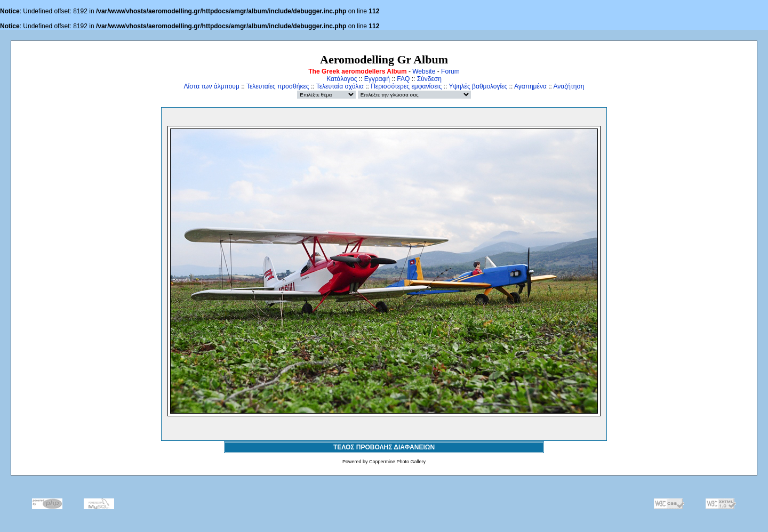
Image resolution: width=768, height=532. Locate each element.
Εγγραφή (377, 79)
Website (424, 71)
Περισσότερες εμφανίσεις (406, 86)
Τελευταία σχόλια (340, 86)
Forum (450, 71)
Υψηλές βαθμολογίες (478, 86)
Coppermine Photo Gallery (397, 462)
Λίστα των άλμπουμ (212, 86)
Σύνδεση (429, 79)
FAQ (403, 79)
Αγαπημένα (530, 86)
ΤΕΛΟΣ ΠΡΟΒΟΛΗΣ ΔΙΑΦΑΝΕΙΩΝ (384, 447)
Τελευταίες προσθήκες (278, 86)
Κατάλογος (342, 79)
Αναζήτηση (569, 86)
